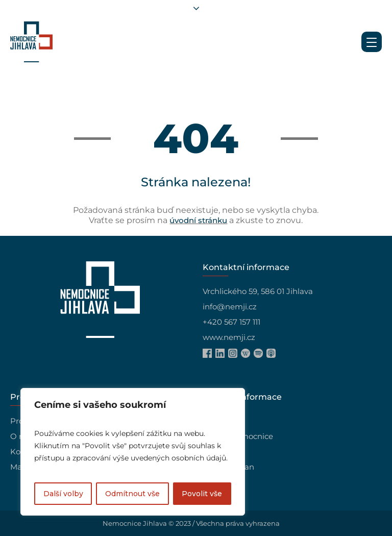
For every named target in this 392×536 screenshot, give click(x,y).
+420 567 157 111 (231, 322)
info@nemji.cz (230, 307)
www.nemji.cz (229, 337)
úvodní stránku (198, 220)
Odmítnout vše (132, 494)
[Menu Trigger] (372, 42)
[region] (133, 452)
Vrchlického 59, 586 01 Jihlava (258, 291)
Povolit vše (202, 494)
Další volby (63, 494)
